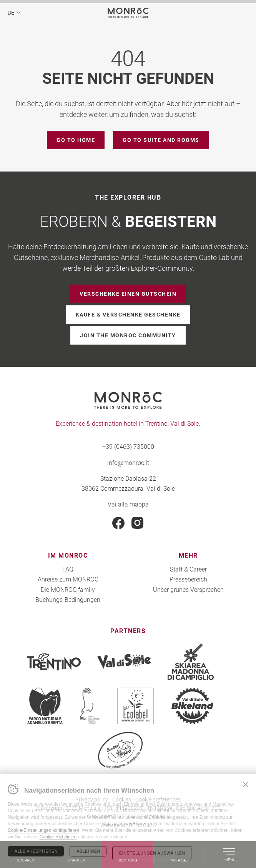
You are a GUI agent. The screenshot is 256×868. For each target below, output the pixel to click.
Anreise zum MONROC (68, 579)
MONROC (128, 12)
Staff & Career (188, 569)
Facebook (118, 523)
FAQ (68, 569)
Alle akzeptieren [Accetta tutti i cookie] (36, 851)
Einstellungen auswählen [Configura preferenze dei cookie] (152, 853)
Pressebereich (188, 579)
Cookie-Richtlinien (58, 837)
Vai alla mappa (128, 504)
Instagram (138, 523)
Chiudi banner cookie (246, 785)
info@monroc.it (128, 462)
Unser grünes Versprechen (188, 589)
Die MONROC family (68, 589)
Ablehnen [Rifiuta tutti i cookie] (88, 851)
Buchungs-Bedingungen (68, 599)
